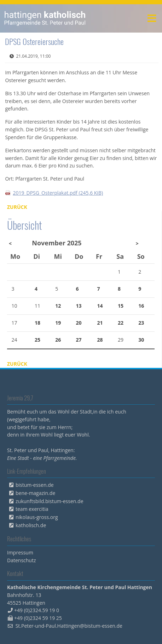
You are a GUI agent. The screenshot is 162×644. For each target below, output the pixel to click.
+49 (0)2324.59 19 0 (37, 610)
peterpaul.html (45, 18)
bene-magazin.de (35, 493)
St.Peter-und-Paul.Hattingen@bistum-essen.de (69, 626)
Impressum (20, 552)
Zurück (17, 207)
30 (141, 340)
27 (79, 340)
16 (141, 306)
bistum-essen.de (35, 485)
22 (121, 323)
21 (100, 323)
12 (58, 306)
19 (58, 323)
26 (58, 340)
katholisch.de (31, 525)
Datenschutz (21, 560)
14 (100, 306)
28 (100, 340)
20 (79, 323)
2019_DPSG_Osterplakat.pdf (58, 193)
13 (79, 306)
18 (37, 323)
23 (141, 323)
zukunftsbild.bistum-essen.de (50, 501)
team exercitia (32, 509)
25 (37, 340)
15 (121, 306)
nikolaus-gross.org (37, 517)
